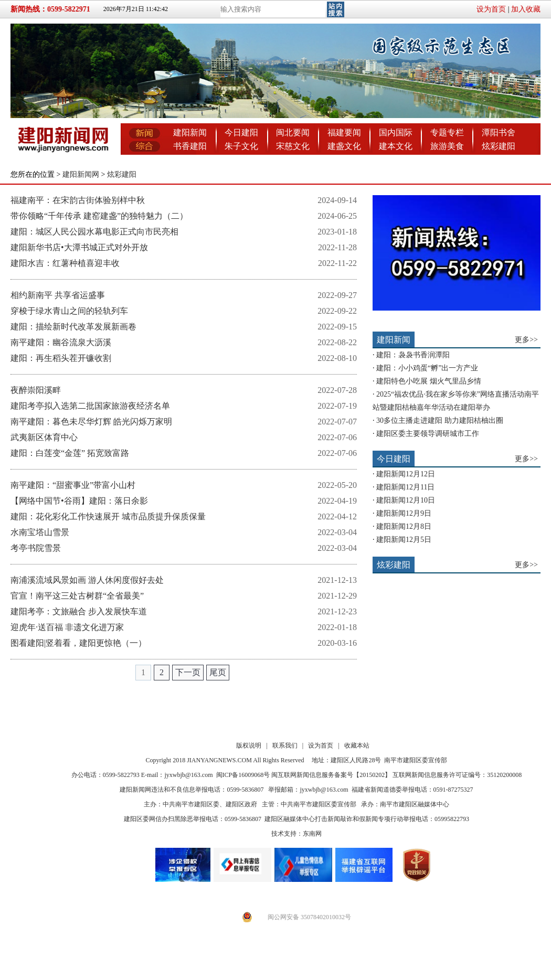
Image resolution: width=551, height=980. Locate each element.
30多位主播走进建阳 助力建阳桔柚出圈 (440, 420)
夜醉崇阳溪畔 (36, 390)
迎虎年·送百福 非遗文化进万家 (67, 627)
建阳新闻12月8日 (404, 526)
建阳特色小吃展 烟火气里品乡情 (429, 381)
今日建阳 (241, 132)
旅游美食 (447, 146)
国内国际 (396, 132)
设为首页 (491, 9)
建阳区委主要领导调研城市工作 (428, 434)
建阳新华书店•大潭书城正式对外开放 (79, 247)
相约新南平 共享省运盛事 (58, 295)
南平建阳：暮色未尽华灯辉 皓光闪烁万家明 (91, 422)
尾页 (218, 672)
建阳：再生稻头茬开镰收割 (61, 358)
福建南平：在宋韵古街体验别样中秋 (78, 200)
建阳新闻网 (81, 174)
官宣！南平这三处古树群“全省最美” (77, 596)
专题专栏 (447, 132)
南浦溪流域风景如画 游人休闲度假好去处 (87, 580)
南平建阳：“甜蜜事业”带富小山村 (73, 485)
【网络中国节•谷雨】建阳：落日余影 (79, 501)
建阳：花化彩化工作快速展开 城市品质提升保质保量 (108, 516)
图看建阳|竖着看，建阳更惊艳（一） (78, 643)
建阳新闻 (190, 132)
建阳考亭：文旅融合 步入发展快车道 (79, 611)
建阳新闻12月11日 (405, 487)
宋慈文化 (293, 146)
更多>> (526, 340)
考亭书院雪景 (36, 548)
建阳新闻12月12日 (406, 474)
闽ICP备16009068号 (243, 775)
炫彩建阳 (499, 146)
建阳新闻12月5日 (404, 540)
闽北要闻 (293, 132)
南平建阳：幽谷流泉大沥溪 (61, 342)
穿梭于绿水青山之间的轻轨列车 (69, 311)
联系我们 (285, 745)
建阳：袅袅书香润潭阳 (413, 355)
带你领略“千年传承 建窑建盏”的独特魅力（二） (99, 216)
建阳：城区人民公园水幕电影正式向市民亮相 (94, 232)
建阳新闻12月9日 (404, 513)
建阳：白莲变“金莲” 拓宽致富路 (70, 453)
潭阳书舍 (499, 132)
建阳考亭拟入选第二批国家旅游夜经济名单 (90, 406)
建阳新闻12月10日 (406, 500)
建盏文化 (344, 146)
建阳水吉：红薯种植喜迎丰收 (65, 263)
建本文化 (396, 146)
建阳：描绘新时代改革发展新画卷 (73, 327)
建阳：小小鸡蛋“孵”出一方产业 (427, 368)
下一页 (188, 672)
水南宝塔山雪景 (40, 532)
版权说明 (249, 745)
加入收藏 (526, 9)
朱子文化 (241, 146)
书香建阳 (190, 146)
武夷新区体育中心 (44, 437)
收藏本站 (357, 745)
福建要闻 (344, 132)
